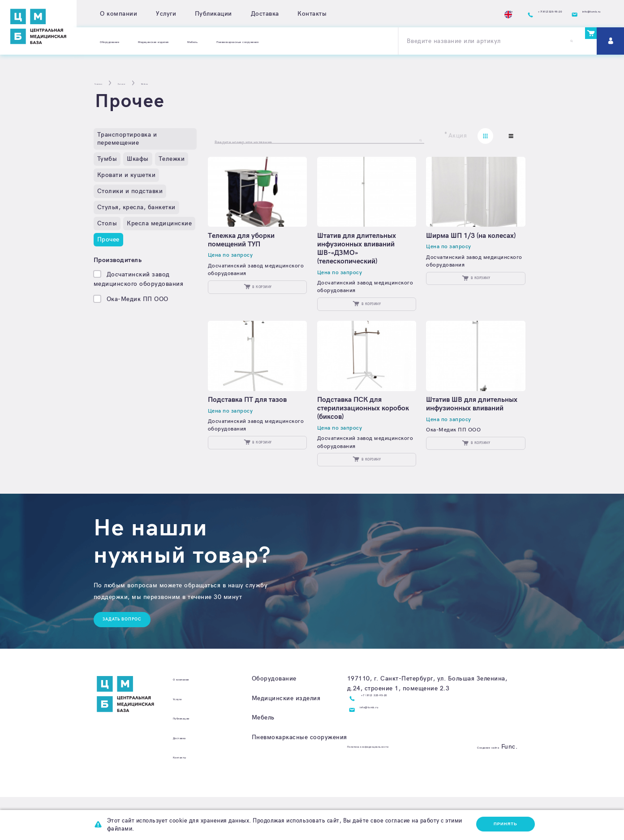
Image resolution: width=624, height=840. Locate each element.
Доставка (265, 14)
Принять (500, 823)
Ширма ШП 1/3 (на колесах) (463, 247)
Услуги (166, 14)
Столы (107, 223)
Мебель (262, 41)
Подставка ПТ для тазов (254, 426)
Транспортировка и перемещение (127, 139)
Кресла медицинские (159, 223)
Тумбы (107, 159)
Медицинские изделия (198, 41)
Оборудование (122, 41)
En (436, 14)
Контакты (312, 14)
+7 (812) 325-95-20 (392, 741)
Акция (458, 136)
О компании (118, 14)
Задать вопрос (131, 661)
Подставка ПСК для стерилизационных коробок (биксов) (356, 434)
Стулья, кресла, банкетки (136, 207)
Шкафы (138, 159)
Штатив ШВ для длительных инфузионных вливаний (471, 434)
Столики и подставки (130, 191)
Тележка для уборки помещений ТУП (248, 247)
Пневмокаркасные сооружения (340, 41)
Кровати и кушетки (127, 175)
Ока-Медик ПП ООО (138, 299)
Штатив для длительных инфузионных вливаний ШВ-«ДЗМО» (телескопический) (363, 255)
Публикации (213, 14)
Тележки (172, 159)
